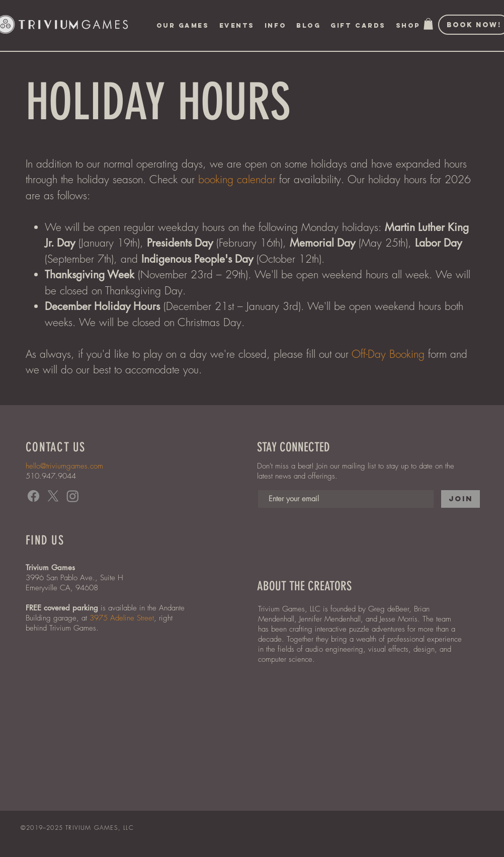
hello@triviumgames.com (64, 466)
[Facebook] (33, 496)
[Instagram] (73, 496)
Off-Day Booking (388, 354)
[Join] (460, 499)
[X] (53, 496)
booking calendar (237, 179)
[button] (237, 26)
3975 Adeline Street (122, 618)
